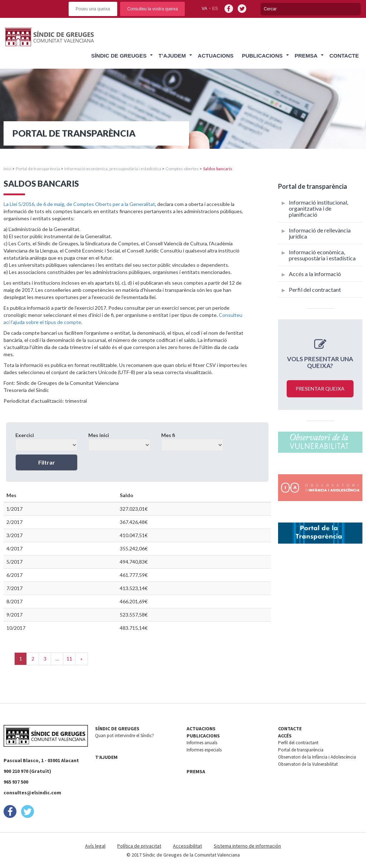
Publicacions (262, 56)
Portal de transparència (38, 169)
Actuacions (216, 56)
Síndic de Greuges (119, 56)
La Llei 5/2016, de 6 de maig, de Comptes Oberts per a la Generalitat (79, 204)
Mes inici (119, 442)
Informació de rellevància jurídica (320, 233)
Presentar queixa (320, 389)
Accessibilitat (187, 846)
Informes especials (204, 750)
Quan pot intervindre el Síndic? (125, 735)
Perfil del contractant (315, 290)
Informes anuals (202, 743)
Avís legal (95, 846)
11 (69, 659)
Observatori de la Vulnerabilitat (308, 764)
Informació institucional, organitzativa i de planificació (318, 208)
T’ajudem (172, 56)
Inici (8, 169)
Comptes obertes (182, 169)
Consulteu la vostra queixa (152, 9)
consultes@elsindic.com (32, 793)
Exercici (46, 442)
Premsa (306, 56)
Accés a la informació (315, 274)
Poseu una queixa (93, 9)
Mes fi (192, 442)
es (215, 9)
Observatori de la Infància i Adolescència (317, 757)
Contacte (344, 56)
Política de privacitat (139, 846)
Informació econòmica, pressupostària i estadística (113, 169)
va (204, 9)
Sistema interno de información (247, 846)
